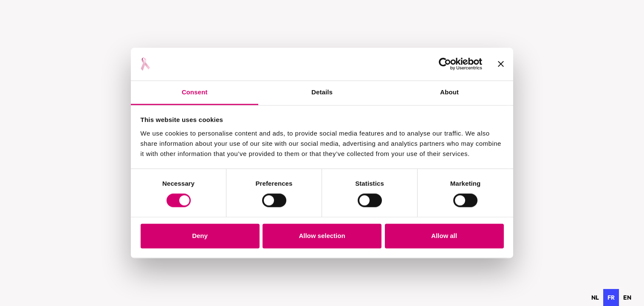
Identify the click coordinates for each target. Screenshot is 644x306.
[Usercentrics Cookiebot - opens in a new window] (445, 64)
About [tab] (449, 92)
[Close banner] (501, 64)
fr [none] (611, 297)
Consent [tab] (195, 92)
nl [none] (595, 297)
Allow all (444, 236)
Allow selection (322, 236)
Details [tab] (322, 92)
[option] (595, 297)
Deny (200, 236)
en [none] (627, 297)
